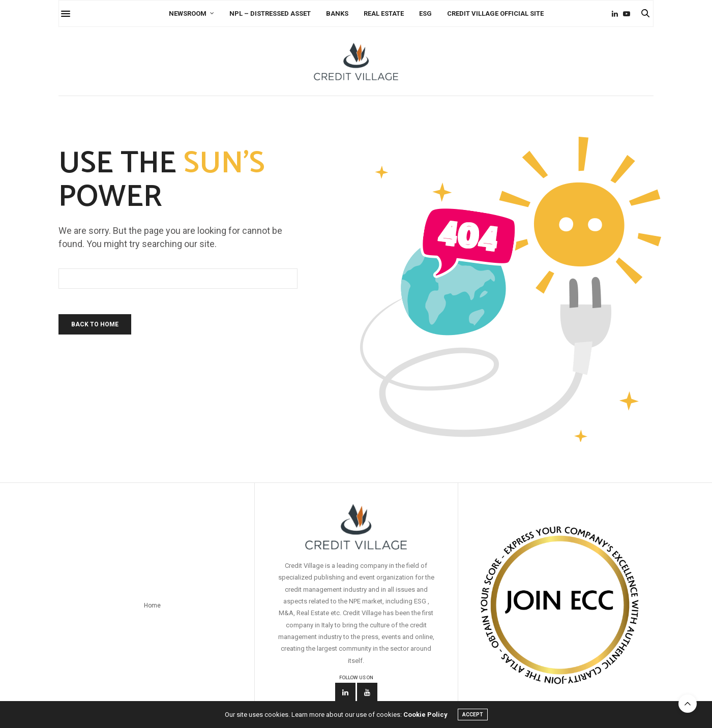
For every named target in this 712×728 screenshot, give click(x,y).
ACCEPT (473, 715)
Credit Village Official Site (495, 13)
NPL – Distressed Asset (270, 13)
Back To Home (95, 324)
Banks (337, 13)
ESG (425, 13)
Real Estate (384, 13)
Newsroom (188, 13)
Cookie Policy (425, 715)
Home (152, 605)
